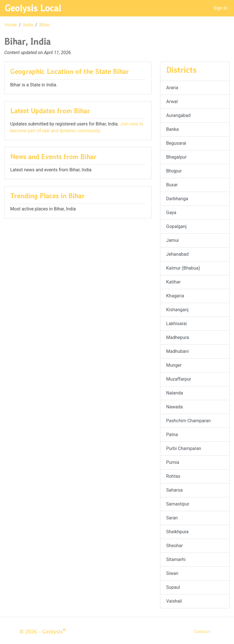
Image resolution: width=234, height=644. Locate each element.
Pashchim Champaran (188, 421)
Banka (172, 129)
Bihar (45, 25)
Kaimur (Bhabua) (183, 268)
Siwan (172, 573)
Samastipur (178, 504)
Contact (202, 631)
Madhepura (178, 337)
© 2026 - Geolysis (43, 632)
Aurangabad (178, 115)
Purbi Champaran (183, 448)
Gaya (171, 213)
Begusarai (176, 143)
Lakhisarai (176, 324)
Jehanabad (177, 254)
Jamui (172, 240)
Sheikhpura (177, 532)
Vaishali (174, 601)
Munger (174, 365)
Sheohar (174, 546)
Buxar (172, 185)
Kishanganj (177, 310)
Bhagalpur (176, 157)
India (28, 25)
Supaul (173, 587)
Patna (172, 435)
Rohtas (173, 476)
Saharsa (174, 490)
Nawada (174, 407)
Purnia (173, 462)
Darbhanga (177, 199)
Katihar (173, 282)
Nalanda (174, 393)
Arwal (172, 102)
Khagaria (175, 296)
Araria (172, 88)
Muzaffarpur (179, 379)
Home (11, 25)
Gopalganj (176, 226)
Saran (172, 518)
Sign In (220, 8)
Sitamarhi (176, 559)
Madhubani (177, 351)
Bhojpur (174, 171)
